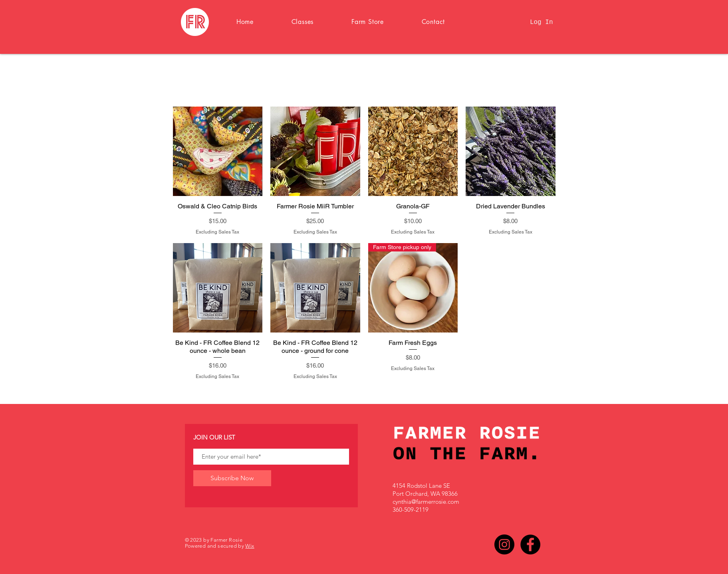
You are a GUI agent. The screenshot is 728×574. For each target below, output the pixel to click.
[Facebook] (530, 544)
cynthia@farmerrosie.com (426, 502)
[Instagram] (504, 544)
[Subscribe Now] (232, 478)
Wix (250, 546)
